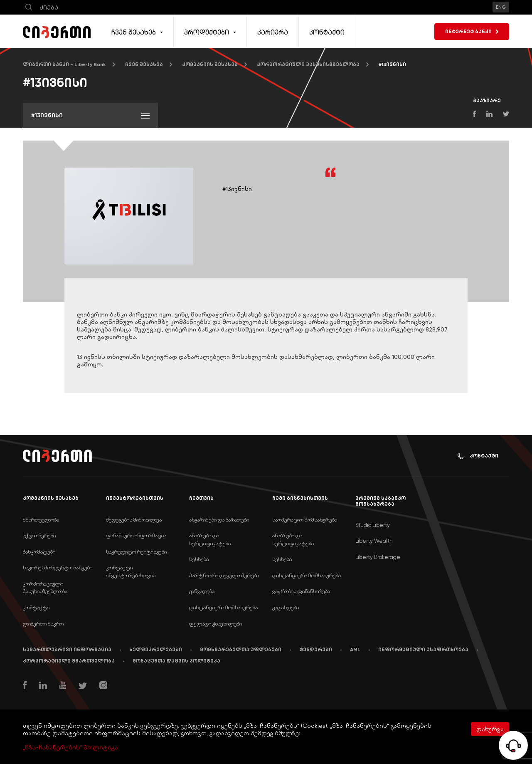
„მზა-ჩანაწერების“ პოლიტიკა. (71, 747)
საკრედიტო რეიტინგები (136, 552)
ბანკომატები (39, 552)
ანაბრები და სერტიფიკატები (210, 539)
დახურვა (490, 729)
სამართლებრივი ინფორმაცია (67, 650)
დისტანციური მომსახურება (223, 607)
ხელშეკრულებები (156, 650)
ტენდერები (316, 650)
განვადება (202, 591)
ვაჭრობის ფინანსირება (301, 591)
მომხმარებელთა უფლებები (241, 650)
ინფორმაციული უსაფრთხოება (423, 650)
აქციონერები (39, 535)
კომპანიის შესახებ (210, 64)
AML (355, 650)
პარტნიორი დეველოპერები (224, 575)
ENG (501, 7)
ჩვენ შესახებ (144, 64)
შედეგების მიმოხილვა (134, 520)
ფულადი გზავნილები (216, 624)
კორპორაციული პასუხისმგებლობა (308, 64)
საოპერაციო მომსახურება (305, 520)
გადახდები (286, 607)
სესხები (199, 559)
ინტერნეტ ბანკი (472, 32)
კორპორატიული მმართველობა (69, 661)
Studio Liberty (373, 525)
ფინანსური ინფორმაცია (136, 535)
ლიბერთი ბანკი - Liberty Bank (64, 64)
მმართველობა (41, 520)
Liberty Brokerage (378, 557)
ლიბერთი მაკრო (43, 624)
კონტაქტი (478, 456)
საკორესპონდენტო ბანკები (58, 567)
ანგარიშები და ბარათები (219, 520)
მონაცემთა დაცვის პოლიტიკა (176, 661)
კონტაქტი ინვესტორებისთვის (131, 571)
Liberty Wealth (374, 541)
